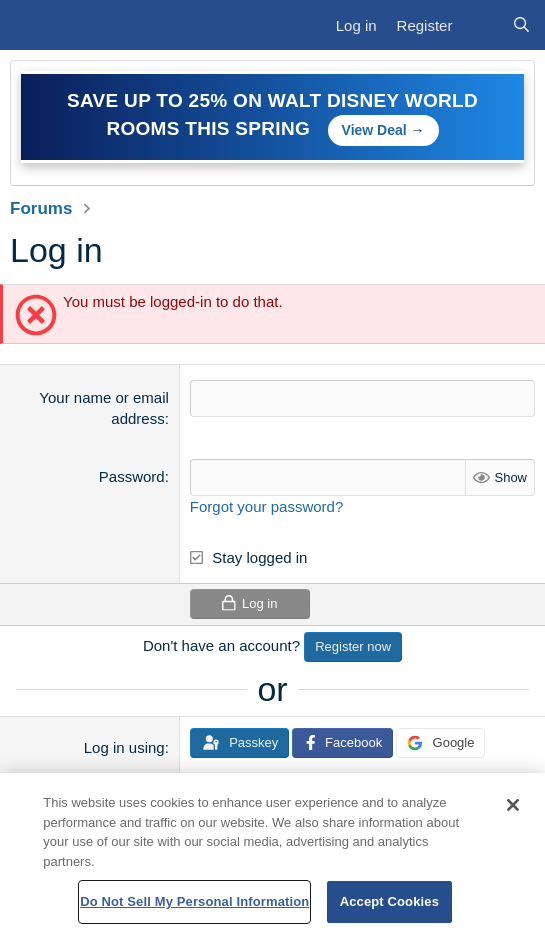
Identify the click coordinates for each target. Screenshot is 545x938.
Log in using (124, 747)
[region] (272, 855)
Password (132, 476)
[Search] (521, 25)
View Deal (374, 130)
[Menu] (34, 25)
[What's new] (481, 25)
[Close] (513, 805)
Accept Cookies (389, 901)
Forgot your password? (266, 506)
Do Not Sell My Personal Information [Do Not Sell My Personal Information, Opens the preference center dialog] (194, 901)
